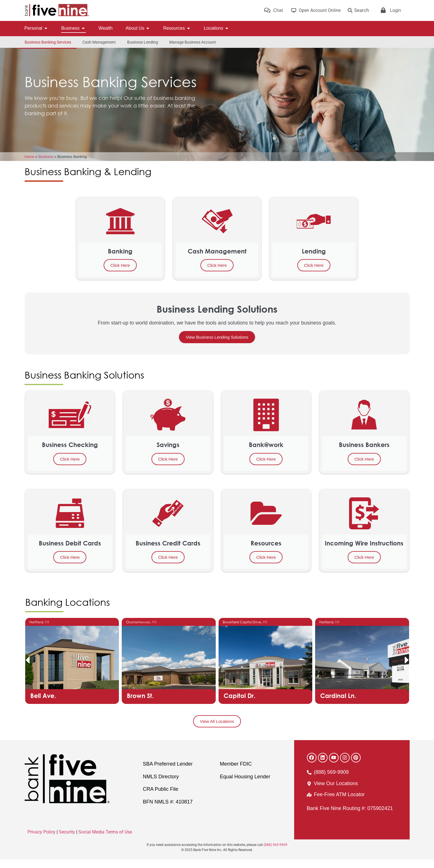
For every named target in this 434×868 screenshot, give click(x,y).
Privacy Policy (41, 840)
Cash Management (99, 42)
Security (67, 840)
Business (46, 165)
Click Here (120, 274)
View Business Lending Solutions (217, 346)
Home (30, 165)
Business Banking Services (48, 42)
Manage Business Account (193, 42)
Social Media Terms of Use (105, 840)
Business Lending (143, 42)
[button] (27, 669)
